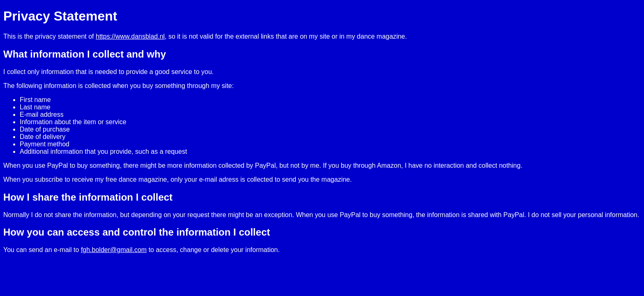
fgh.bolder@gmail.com (114, 250)
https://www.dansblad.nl (130, 36)
